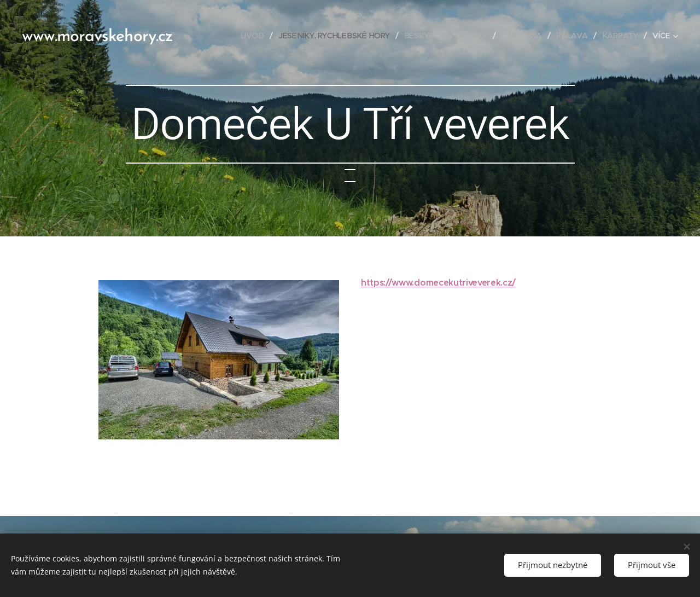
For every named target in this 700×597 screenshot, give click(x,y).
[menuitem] (256, 36)
